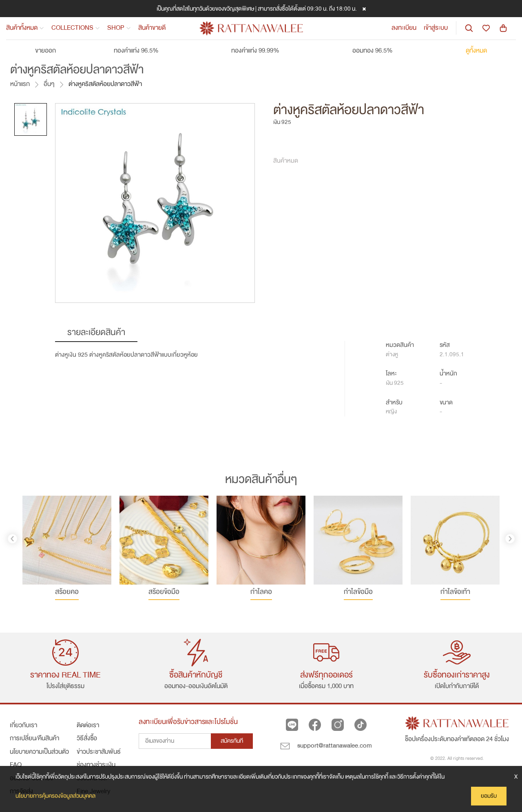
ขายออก (45, 51)
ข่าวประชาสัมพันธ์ (99, 752)
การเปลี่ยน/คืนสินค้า (34, 738)
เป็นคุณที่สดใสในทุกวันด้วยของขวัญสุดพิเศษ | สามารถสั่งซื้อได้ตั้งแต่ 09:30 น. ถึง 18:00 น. (257, 9)
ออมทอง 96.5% (380, 51)
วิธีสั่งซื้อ (87, 738)
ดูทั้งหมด (476, 51)
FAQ (16, 765)
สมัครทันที (232, 741)
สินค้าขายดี (152, 28)
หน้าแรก (20, 84)
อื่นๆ (49, 84)
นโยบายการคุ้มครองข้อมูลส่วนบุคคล (55, 796)
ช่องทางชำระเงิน (96, 765)
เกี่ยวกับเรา (23, 725)
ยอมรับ (489, 796)
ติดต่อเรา (88, 725)
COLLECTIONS (76, 28)
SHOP (119, 28)
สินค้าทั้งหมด (25, 28)
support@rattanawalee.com (326, 746)
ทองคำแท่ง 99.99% (263, 51)
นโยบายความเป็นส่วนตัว (39, 752)
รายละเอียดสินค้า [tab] (96, 332)
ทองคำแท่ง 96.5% (144, 51)
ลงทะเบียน (404, 28)
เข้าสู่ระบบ (436, 28)
